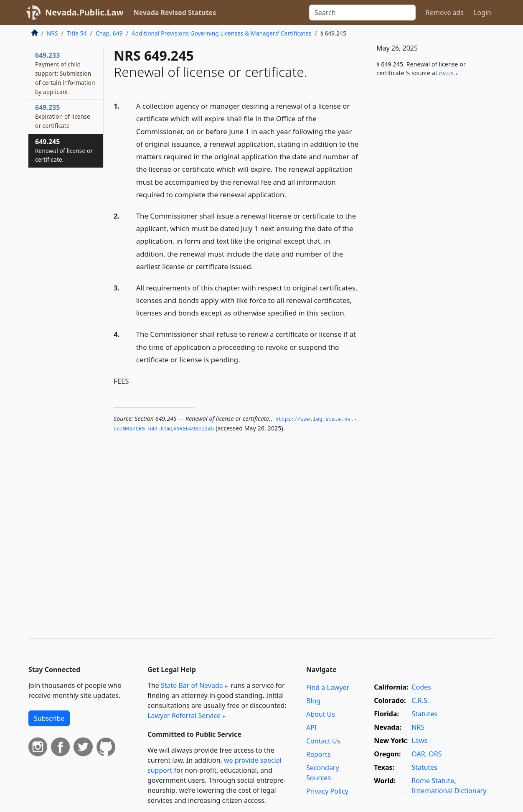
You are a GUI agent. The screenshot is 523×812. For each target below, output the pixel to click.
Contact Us (323, 741)
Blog (313, 701)
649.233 (65, 73)
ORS (435, 754)
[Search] (362, 13)
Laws (419, 741)
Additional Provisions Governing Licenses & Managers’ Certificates (222, 33)
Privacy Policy (327, 791)
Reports (319, 754)
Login (482, 13)
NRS (52, 33)
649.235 (63, 116)
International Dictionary (449, 791)
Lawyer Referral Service (184, 715)
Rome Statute (433, 781)
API (311, 728)
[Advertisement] (432, 222)
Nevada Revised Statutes (175, 13)
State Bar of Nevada (192, 685)
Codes (421, 687)
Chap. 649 (109, 33)
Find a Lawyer (328, 687)
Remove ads (445, 13)
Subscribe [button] (49, 718)
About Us (321, 714)
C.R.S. (420, 700)
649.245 (64, 150)
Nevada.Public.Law (84, 12)
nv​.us (446, 73)
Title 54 (77, 33)
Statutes (424, 714)
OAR (418, 754)
